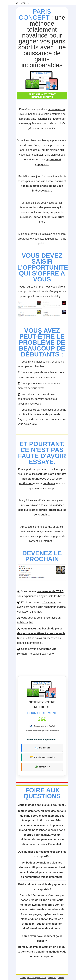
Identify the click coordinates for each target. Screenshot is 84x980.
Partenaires (52, 978)
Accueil (23, 978)
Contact (61, 978)
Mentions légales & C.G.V (37, 978)
